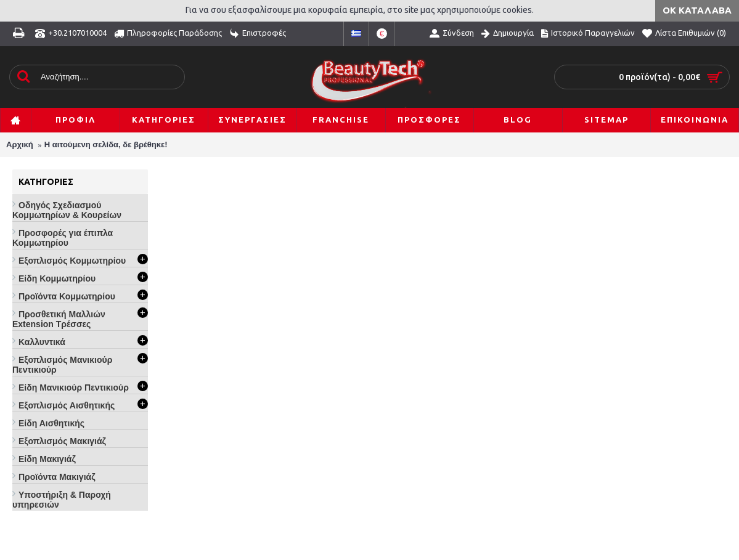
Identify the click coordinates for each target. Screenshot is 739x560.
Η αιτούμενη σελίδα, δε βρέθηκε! (106, 144)
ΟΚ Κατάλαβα (697, 10)
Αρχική (20, 144)
